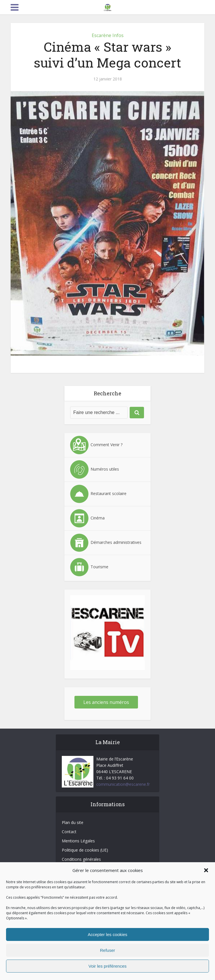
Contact (69, 832)
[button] (206, 870)
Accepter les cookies (107, 934)
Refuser (108, 950)
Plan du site (73, 822)
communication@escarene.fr (123, 784)
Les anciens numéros (106, 702)
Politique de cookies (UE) (85, 850)
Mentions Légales (78, 841)
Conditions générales (81, 859)
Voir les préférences (108, 966)
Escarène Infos (108, 35)
